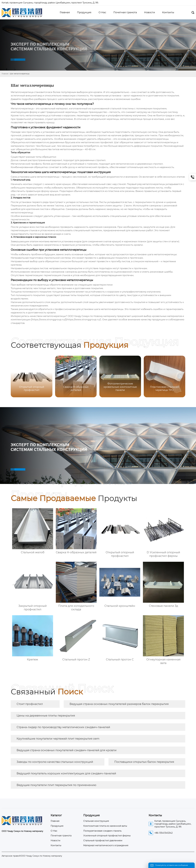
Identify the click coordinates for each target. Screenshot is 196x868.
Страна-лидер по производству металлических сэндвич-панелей (63, 727)
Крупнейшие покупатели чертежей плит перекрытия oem (58, 739)
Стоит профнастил (30, 704)
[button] (180, 376)
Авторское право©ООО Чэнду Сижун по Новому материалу (32, 856)
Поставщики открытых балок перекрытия (144, 762)
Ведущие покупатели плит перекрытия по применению (56, 785)
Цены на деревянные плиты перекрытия (46, 716)
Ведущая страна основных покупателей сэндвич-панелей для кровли (67, 750)
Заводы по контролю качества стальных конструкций (55, 762)
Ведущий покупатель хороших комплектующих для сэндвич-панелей (66, 773)
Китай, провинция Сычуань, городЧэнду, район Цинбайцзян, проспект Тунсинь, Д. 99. (50, 3)
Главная (5, 74)
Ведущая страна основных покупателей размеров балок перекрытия (119, 704)
